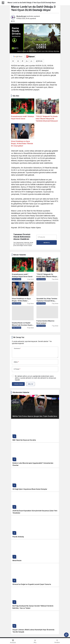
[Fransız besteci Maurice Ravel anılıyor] (47, 317)
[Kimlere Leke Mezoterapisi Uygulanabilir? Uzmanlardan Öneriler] (35, 455)
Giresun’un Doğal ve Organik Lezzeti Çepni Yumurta (32, 584)
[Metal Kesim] (35, 551)
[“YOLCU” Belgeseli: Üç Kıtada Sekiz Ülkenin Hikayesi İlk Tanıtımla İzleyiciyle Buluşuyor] (47, 110)
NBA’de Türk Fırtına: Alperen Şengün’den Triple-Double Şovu (35, 416)
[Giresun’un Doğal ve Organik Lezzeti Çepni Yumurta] (35, 575)
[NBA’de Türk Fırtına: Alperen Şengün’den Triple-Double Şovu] (35, 407)
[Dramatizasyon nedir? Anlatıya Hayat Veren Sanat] (23, 110)
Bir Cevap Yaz (19, 337)
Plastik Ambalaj (18, 537)
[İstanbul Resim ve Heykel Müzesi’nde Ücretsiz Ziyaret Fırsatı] (23, 317)
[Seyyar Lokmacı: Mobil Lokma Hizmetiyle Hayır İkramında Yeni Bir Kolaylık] (35, 622)
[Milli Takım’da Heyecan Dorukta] (35, 431)
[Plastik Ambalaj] (35, 527)
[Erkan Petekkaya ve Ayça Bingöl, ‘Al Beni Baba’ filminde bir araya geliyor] (23, 135)
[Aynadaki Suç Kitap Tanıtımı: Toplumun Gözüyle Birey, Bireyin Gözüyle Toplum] (47, 293)
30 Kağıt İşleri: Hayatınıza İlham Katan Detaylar (30, 489)
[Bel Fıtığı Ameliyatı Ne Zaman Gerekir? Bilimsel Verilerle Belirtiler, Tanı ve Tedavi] (35, 599)
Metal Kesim (17, 560)
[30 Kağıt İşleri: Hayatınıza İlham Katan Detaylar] (35, 480)
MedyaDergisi (21, 16)
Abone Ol (47, 243)
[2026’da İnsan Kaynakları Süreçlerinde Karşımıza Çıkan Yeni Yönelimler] (35, 504)
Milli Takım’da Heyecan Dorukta (24, 440)
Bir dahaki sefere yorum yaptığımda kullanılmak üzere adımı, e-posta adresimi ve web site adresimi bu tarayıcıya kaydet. (35, 378)
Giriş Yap (30, 384)
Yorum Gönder (18, 384)
